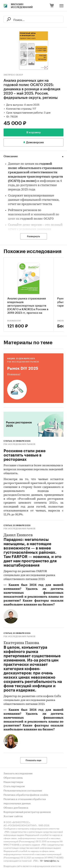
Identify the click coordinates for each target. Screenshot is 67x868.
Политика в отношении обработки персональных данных (25, 801)
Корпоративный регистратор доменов (27, 812)
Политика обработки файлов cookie (26, 795)
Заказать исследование (18, 774)
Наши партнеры (13, 782)
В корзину (34, 132)
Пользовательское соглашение (23, 791)
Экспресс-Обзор (13, 75)
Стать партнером (14, 786)
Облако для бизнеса (16, 808)
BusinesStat (14, 321)
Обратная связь (13, 778)
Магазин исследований (22, 6)
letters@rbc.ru (52, 860)
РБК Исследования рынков (23, 362)
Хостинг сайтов (13, 816)
